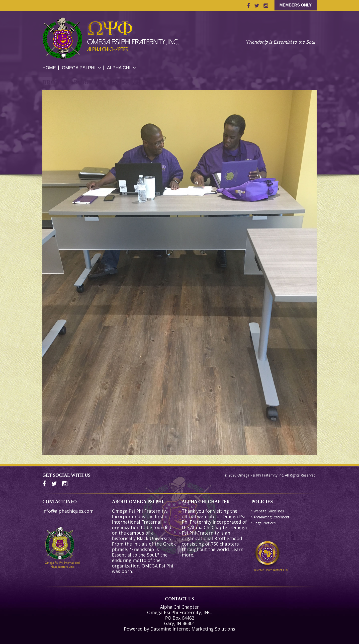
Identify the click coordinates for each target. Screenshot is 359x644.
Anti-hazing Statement (271, 517)
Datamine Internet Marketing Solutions (193, 629)
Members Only (296, 5)
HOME (49, 68)
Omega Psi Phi (81, 68)
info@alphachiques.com (68, 511)
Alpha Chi (121, 68)
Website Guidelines (269, 511)
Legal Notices (265, 523)
